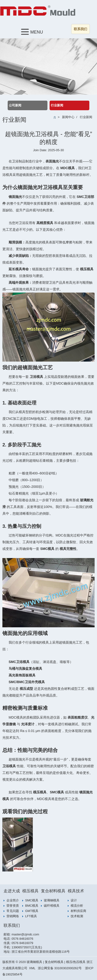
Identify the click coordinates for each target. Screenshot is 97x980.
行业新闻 (57, 105)
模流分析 (77, 906)
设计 (74, 900)
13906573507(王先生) (27, 947)
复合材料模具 (53, 891)
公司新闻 (15, 105)
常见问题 (13, 911)
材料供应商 (78, 911)
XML (32, 968)
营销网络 (13, 916)
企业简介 (13, 900)
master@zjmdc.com (25, 934)
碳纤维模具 (52, 906)
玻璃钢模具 (52, 900)
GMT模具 (32, 911)
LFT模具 (31, 916)
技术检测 (77, 916)
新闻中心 (68, 117)
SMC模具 (32, 900)
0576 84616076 (22, 939)
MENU (32, 32)
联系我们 (80, 29)
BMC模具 (32, 906)
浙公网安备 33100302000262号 (60, 968)
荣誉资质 (13, 906)
